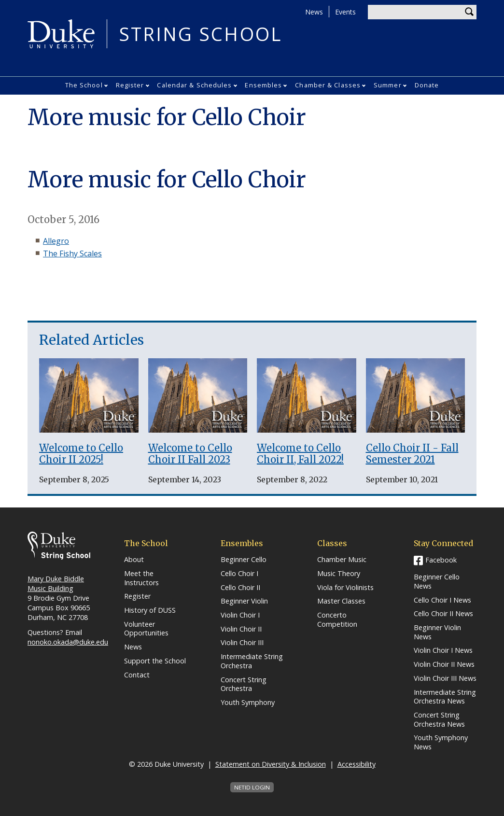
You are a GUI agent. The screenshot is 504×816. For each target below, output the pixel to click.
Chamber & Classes (328, 85)
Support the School (155, 661)
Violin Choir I (240, 615)
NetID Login (252, 787)
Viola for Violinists (345, 588)
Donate (427, 85)
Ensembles (263, 85)
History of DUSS (150, 610)
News (314, 12)
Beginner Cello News (437, 582)
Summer (388, 85)
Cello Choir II (240, 588)
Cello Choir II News (443, 614)
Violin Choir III (242, 643)
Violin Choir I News (443, 650)
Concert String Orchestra (244, 684)
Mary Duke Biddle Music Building (56, 584)
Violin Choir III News (445, 678)
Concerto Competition (337, 620)
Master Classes (341, 601)
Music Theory (339, 574)
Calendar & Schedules (194, 85)
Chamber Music (342, 560)
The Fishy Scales (72, 253)
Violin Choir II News (444, 664)
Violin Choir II (241, 629)
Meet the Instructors (141, 578)
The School (84, 85)
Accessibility (357, 764)
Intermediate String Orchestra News (445, 697)
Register (130, 85)
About (134, 560)
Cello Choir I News (442, 600)
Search (469, 12)
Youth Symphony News (441, 742)
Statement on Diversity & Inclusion (271, 764)
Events (345, 12)
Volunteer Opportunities (146, 629)
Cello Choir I (239, 574)
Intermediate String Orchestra (252, 661)
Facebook (441, 560)
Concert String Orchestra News (439, 720)
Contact (137, 675)
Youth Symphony (248, 703)
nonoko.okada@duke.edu (68, 642)
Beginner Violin (244, 601)
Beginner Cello (244, 560)
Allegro (56, 241)
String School (201, 34)
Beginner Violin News (437, 632)
